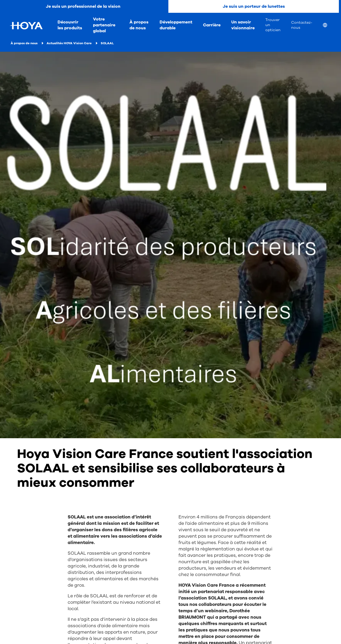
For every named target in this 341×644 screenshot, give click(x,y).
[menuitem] (329, 26)
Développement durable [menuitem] (176, 25)
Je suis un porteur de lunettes (254, 6)
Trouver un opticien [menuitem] (273, 25)
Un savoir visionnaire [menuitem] (243, 25)
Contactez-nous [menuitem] (302, 25)
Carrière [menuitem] (212, 25)
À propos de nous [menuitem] (139, 25)
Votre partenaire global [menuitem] (104, 25)
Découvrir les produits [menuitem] (70, 25)
